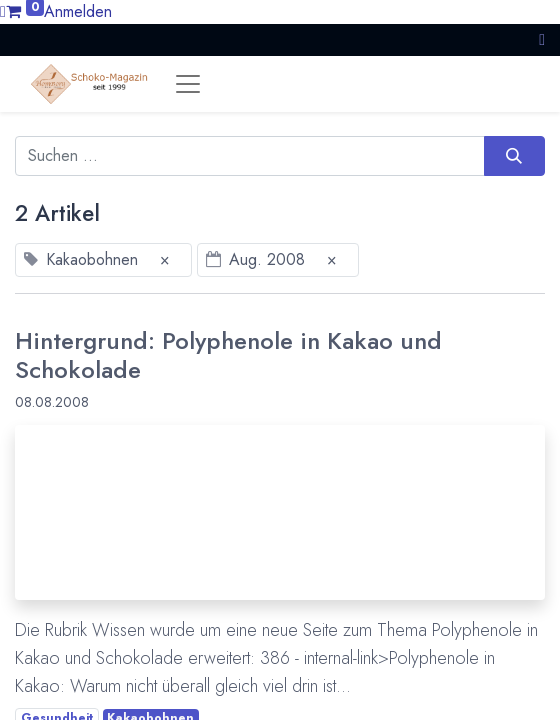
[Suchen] (514, 156)
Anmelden (78, 11)
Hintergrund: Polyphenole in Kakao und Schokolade (228, 355)
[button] (542, 39)
